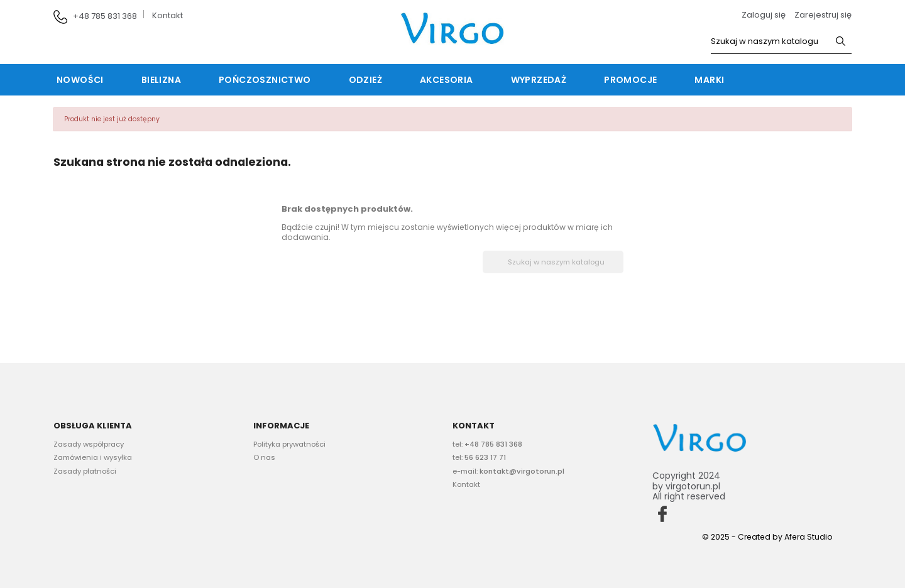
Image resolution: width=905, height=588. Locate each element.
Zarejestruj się (823, 15)
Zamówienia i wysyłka (93, 457)
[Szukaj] (781, 42)
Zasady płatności (85, 471)
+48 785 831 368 (105, 16)
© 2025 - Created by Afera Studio (767, 537)
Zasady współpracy (89, 444)
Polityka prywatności (289, 444)
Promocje (630, 80)
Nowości (80, 80)
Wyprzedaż (539, 80)
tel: (487, 444)
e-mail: (508, 471)
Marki (709, 80)
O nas (264, 457)
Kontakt (167, 15)
